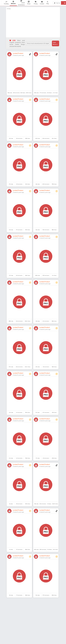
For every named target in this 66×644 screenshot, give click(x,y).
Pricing (36, 4)
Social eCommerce (21, 4)
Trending (6, 4)
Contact (42, 4)
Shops (29, 4)
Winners (13, 4)
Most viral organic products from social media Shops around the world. (17, 43)
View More (55, 43)
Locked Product (18, 53)
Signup (57, 3)
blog (48, 4)
